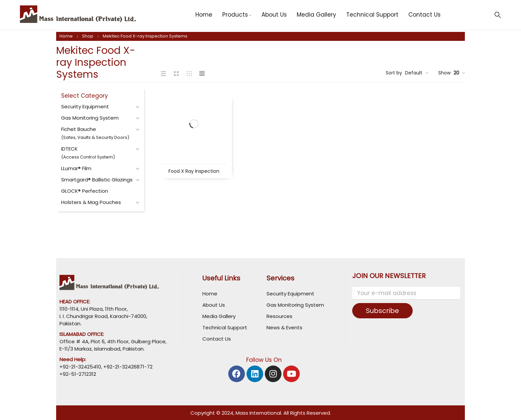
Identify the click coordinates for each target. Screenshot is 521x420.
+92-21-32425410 (80, 367)
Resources (279, 316)
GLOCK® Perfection (85, 191)
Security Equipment (85, 106)
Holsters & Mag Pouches (91, 202)
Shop (88, 36)
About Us (214, 305)
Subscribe (382, 311)
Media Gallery (219, 316)
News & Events (284, 327)
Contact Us (217, 339)
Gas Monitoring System (90, 118)
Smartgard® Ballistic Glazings (97, 180)
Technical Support (225, 327)
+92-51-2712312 (78, 374)
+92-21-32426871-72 (127, 367)
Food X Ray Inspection (194, 171)
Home (66, 36)
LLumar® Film (76, 168)
